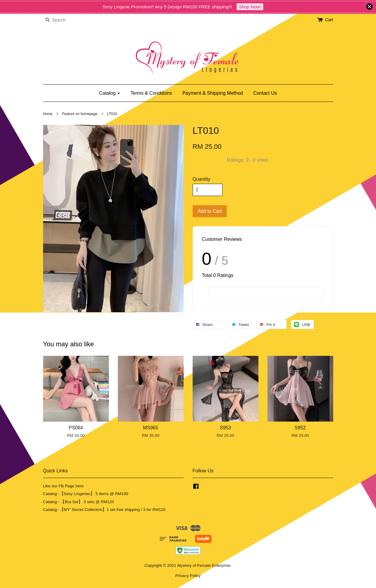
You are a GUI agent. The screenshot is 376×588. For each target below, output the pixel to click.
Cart (329, 20)
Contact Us (265, 93)
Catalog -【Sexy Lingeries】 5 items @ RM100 (86, 494)
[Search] (61, 20)
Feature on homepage (80, 114)
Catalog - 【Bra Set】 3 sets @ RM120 (79, 502)
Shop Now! (250, 7)
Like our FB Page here (63, 486)
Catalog (110, 93)
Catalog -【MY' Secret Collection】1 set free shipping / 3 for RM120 (104, 510)
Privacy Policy (188, 576)
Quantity (202, 179)
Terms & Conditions (151, 93)
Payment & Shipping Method (213, 93)
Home (48, 114)
